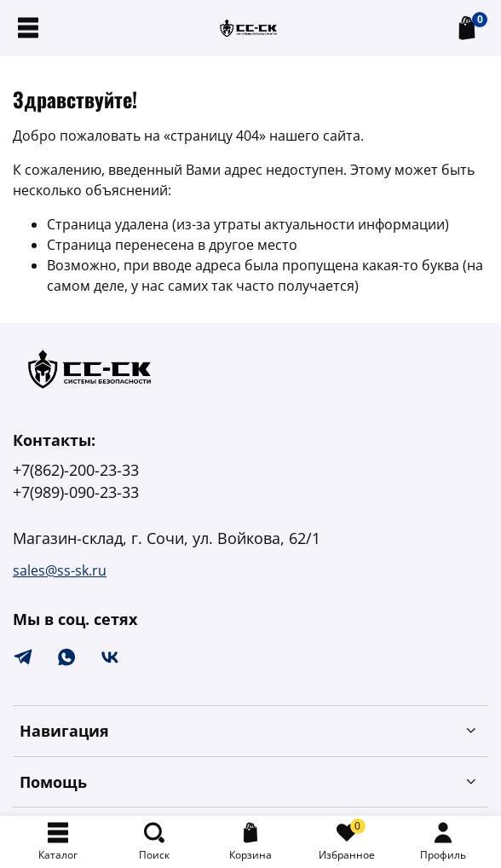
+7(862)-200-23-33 (76, 470)
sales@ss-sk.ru (60, 570)
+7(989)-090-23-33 (76, 492)
